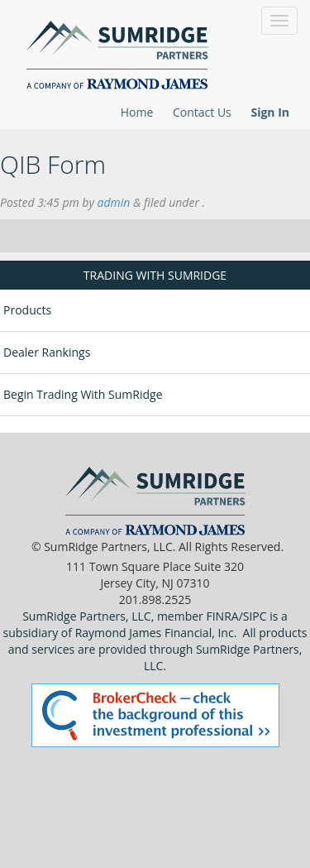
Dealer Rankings (47, 352)
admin (114, 202)
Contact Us (202, 112)
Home (137, 112)
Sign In (270, 112)
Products (27, 310)
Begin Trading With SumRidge (83, 394)
